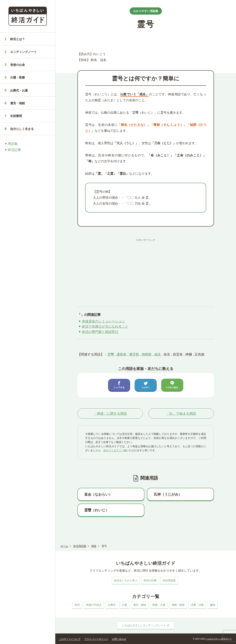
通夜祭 (122, 354)
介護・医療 (18, 77)
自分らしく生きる (22, 129)
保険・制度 (178, 605)
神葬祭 (147, 354)
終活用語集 (169, 580)
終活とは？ (18, 39)
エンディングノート (23, 52)
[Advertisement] (146, 269)
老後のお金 (18, 65)
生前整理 (16, 116)
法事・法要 (197, 605)
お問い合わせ (119, 639)
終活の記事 (150, 580)
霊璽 (111, 354)
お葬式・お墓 (19, 90)
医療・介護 (159, 605)
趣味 (213, 605)
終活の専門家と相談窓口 (100, 332)
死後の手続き (94, 605)
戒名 (158, 354)
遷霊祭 (134, 354)
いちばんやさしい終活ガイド (219, 639)
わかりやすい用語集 (146, 11)
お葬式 (112, 605)
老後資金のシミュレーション (103, 321)
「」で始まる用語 (181, 413)
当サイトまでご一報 (115, 450)
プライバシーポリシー (96, 639)
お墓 (124, 605)
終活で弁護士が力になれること (105, 326)
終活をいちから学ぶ (126, 580)
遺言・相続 (18, 103)
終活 (77, 605)
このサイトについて (70, 639)
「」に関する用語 (110, 413)
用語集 (13, 144)
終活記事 (14, 150)
